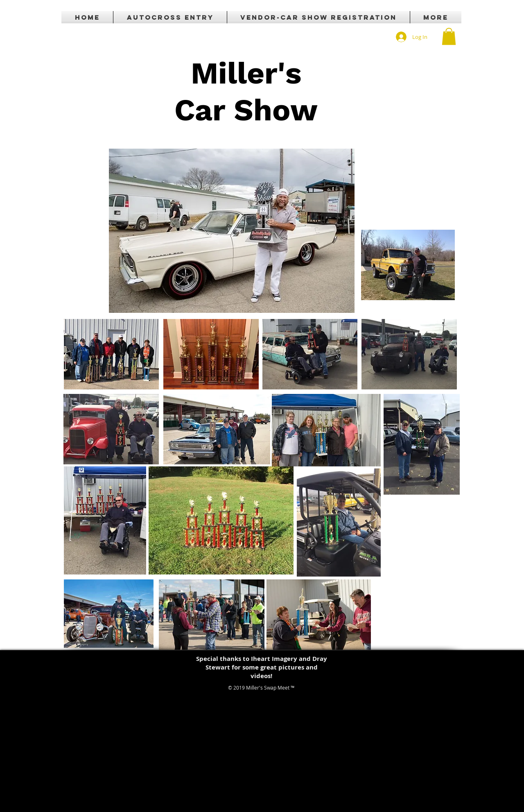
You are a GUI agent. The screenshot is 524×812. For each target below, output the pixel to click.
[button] (449, 36)
